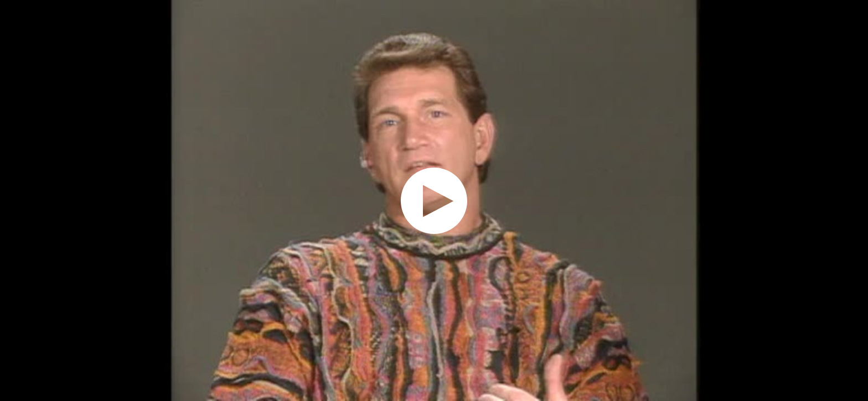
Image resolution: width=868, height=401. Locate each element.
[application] (434, 201)
